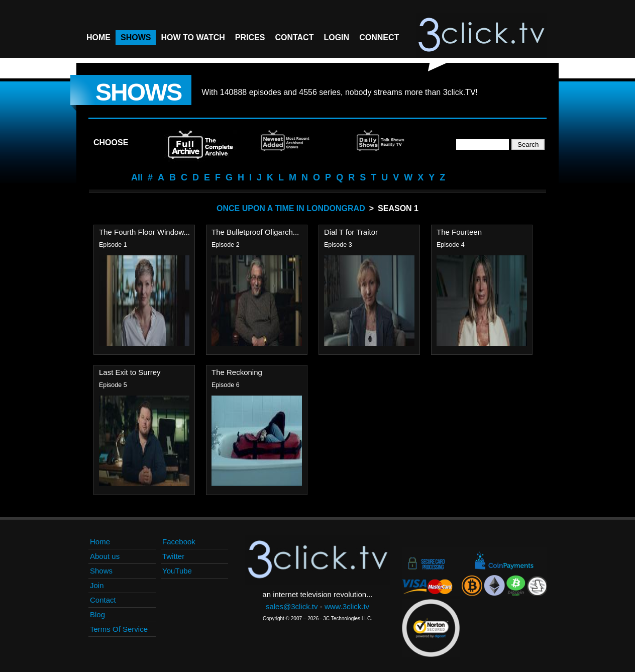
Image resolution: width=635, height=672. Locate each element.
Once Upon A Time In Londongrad (291, 208)
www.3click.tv (347, 606)
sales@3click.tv (292, 606)
